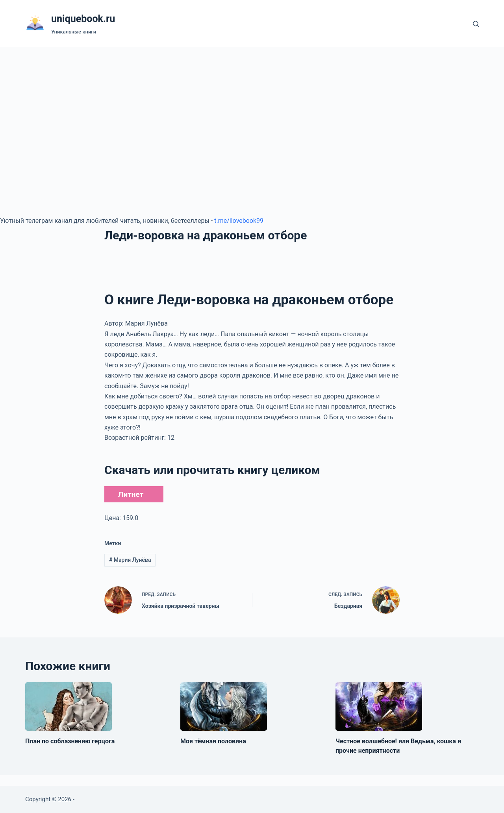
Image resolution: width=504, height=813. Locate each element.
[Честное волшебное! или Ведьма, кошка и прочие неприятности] (379, 707)
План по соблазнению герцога (70, 741)
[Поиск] (476, 24)
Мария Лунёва (130, 560)
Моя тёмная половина (213, 741)
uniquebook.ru (83, 19)
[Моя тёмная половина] (224, 707)
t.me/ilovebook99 (239, 221)
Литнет (131, 494)
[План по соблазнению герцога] (69, 707)
